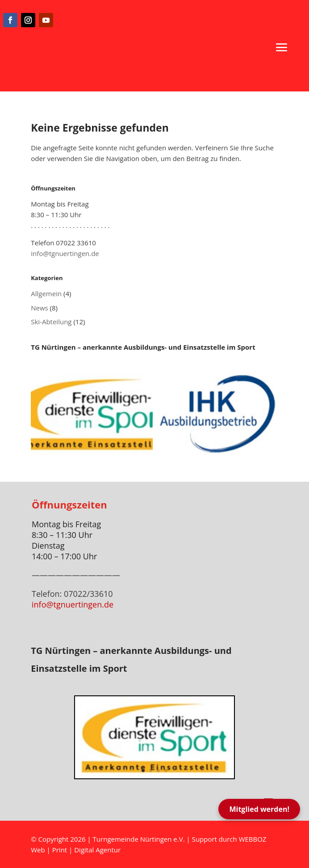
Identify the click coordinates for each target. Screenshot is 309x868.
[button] (282, 47)
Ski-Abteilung (51, 322)
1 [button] (143, 771)
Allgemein (46, 293)
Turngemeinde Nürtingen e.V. (140, 839)
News (40, 308)
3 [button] (158, 771)
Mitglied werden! (259, 809)
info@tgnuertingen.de (65, 253)
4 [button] (166, 771)
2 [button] (151, 771)
